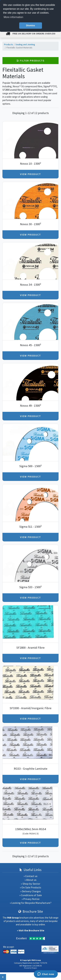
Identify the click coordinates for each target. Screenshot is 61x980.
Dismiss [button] (30, 25)
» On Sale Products (30, 887)
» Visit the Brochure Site (31, 930)
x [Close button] (3, 977)
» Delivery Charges (31, 891)
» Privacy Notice (31, 899)
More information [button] (13, 17)
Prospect (34, 968)
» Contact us (30, 876)
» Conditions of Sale (31, 895)
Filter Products (30, 61)
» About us (30, 880)
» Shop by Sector (30, 884)
